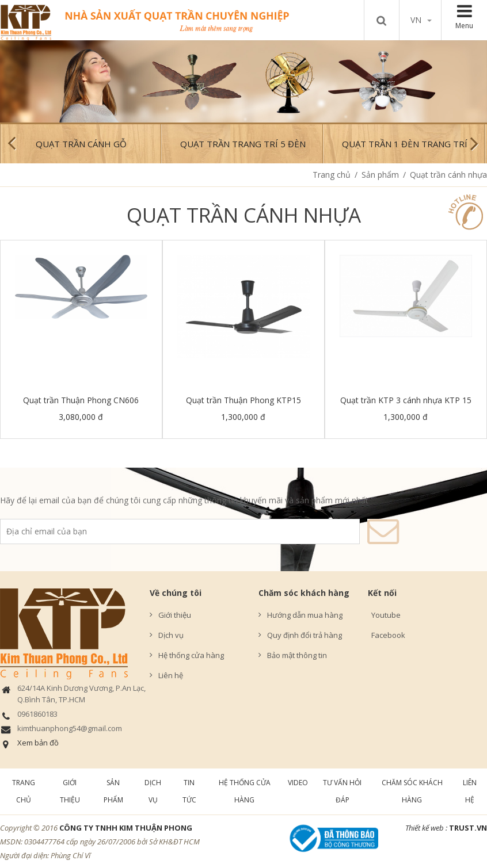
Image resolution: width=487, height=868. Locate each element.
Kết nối (382, 593)
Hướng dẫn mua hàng (305, 615)
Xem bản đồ (38, 743)
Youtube (384, 615)
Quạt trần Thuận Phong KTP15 (243, 400)
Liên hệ (171, 675)
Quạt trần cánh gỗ (81, 144)
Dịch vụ (171, 635)
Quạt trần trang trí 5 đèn (243, 144)
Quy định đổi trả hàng (305, 635)
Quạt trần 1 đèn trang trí (405, 144)
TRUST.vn (468, 828)
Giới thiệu (175, 615)
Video (298, 783)
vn (421, 20)
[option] (243, 81)
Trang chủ (332, 175)
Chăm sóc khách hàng (304, 593)
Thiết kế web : (426, 828)
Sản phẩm (380, 175)
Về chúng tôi (176, 593)
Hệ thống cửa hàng (191, 655)
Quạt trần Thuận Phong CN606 (81, 400)
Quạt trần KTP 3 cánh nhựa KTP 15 (406, 400)
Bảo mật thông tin (297, 655)
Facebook (387, 635)
